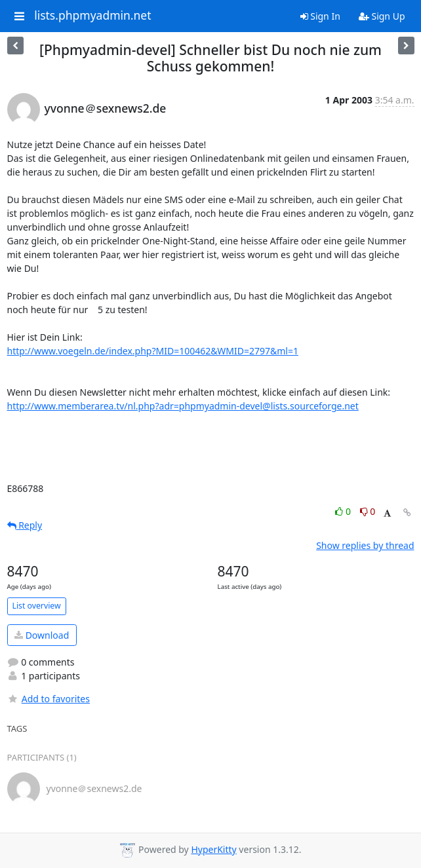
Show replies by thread (365, 545)
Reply (25, 525)
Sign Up (382, 16)
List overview (37, 606)
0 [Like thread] (344, 511)
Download (42, 635)
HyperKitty (213, 849)
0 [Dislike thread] (368, 511)
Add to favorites (49, 699)
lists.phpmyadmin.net (92, 16)
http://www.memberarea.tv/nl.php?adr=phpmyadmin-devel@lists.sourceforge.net (183, 406)
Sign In (320, 16)
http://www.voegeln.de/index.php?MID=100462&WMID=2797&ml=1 (153, 351)
